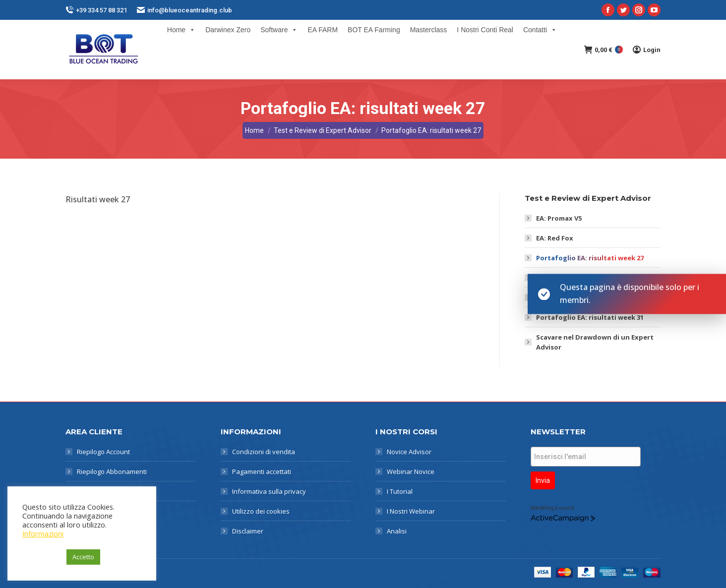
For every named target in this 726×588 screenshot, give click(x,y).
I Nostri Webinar (411, 511)
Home (181, 30)
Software (279, 30)
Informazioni (43, 533)
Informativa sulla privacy (269, 491)
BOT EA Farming (374, 30)
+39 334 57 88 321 (96, 10)
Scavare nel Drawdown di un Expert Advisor (595, 342)
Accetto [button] (83, 557)
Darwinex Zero (228, 30)
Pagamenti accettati (262, 471)
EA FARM (323, 30)
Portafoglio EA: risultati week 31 (590, 317)
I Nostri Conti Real (485, 30)
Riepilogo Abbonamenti (112, 471)
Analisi (397, 531)
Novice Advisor (409, 452)
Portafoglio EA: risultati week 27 (590, 258)
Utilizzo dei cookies (261, 511)
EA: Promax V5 (559, 218)
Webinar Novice (411, 471)
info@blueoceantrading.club (184, 10)
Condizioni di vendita (264, 452)
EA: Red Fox (555, 238)
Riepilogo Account (103, 452)
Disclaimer (248, 531)
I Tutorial (400, 491)
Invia (543, 480)
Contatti (540, 30)
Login (647, 50)
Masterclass (429, 30)
